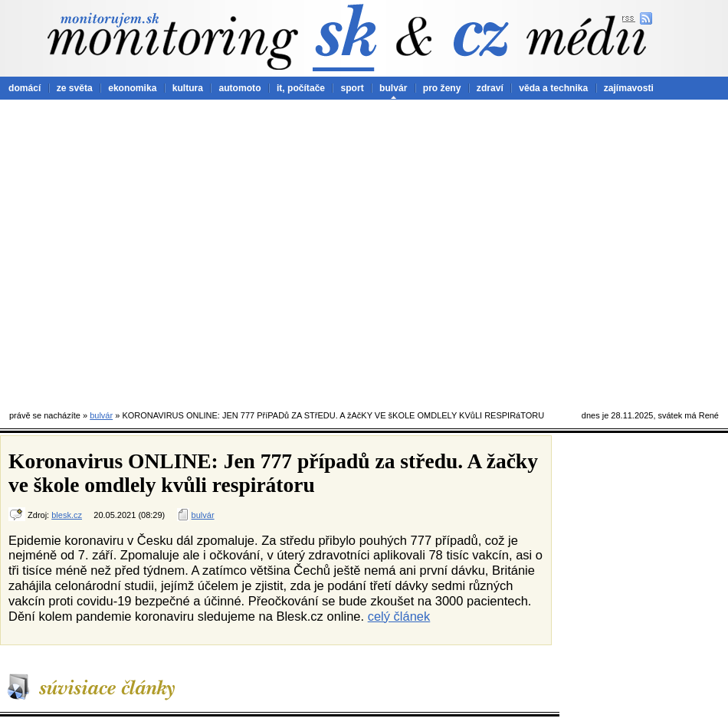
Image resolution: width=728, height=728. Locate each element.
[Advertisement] (144, 251)
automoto (239, 88)
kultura (188, 88)
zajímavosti (629, 88)
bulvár (393, 88)
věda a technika (553, 88)
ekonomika (132, 88)
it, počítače (301, 88)
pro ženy (442, 88)
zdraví (490, 88)
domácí (25, 88)
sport (352, 88)
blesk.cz (67, 515)
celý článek (399, 616)
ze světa (75, 88)
